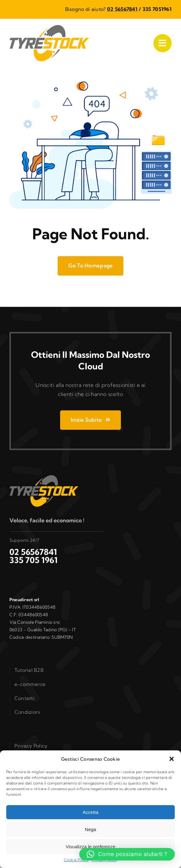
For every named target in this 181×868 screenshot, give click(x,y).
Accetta (90, 812)
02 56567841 (122, 9)
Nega (90, 829)
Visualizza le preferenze (91, 847)
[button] (172, 759)
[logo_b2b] (49, 28)
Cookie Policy (76, 860)
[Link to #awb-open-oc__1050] (163, 43)
